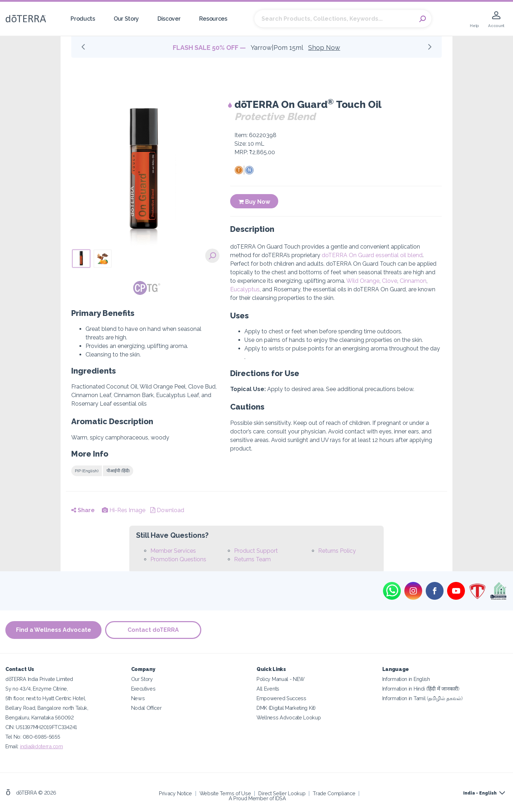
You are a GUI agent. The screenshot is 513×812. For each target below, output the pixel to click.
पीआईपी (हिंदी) (118, 471)
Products (83, 19)
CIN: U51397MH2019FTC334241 (41, 727)
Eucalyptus (245, 289)
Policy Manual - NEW (281, 679)
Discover (169, 19)
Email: (13, 746)
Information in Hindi (421, 689)
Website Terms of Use (225, 793)
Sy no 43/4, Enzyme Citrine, (37, 689)
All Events (268, 689)
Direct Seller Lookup (282, 793)
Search (423, 19)
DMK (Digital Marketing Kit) (286, 708)
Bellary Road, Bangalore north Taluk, (47, 708)
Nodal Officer (146, 708)
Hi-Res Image (124, 510)
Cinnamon (413, 281)
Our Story (126, 19)
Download (167, 510)
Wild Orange (363, 281)
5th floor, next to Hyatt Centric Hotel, (46, 698)
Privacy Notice (175, 793)
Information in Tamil (423, 698)
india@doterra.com (42, 746)
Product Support (256, 551)
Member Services (173, 551)
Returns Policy (337, 551)
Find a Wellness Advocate (54, 630)
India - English (480, 793)
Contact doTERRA (153, 630)
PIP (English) (87, 471)
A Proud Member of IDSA (257, 798)
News (138, 698)
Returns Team (252, 559)
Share (83, 510)
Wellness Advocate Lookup (289, 717)
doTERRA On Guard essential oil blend (372, 255)
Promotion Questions (178, 559)
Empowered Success (281, 698)
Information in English (406, 679)
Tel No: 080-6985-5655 (33, 737)
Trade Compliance (334, 793)
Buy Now (254, 202)
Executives (143, 689)
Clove (390, 281)
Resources (213, 19)
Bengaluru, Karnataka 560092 (40, 717)
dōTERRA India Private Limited (39, 679)
